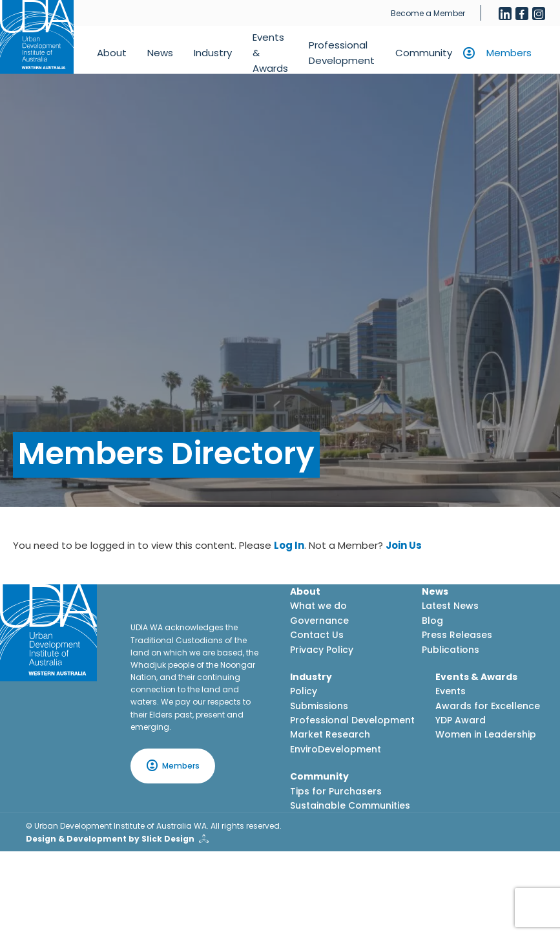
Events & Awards (270, 53)
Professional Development (342, 53)
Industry (213, 53)
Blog (432, 621)
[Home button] (37, 37)
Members (509, 53)
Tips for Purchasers (336, 791)
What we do (318, 606)
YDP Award (461, 720)
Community (424, 53)
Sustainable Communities (350, 805)
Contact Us (317, 635)
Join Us (404, 545)
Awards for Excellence (488, 706)
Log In (289, 545)
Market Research (330, 734)
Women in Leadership (486, 734)
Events (451, 691)
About (112, 53)
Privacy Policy (322, 650)
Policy (304, 691)
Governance (319, 621)
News (160, 53)
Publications (451, 650)
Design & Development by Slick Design (110, 839)
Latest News (450, 606)
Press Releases (457, 635)
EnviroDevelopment (336, 749)
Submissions (319, 706)
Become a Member (428, 13)
